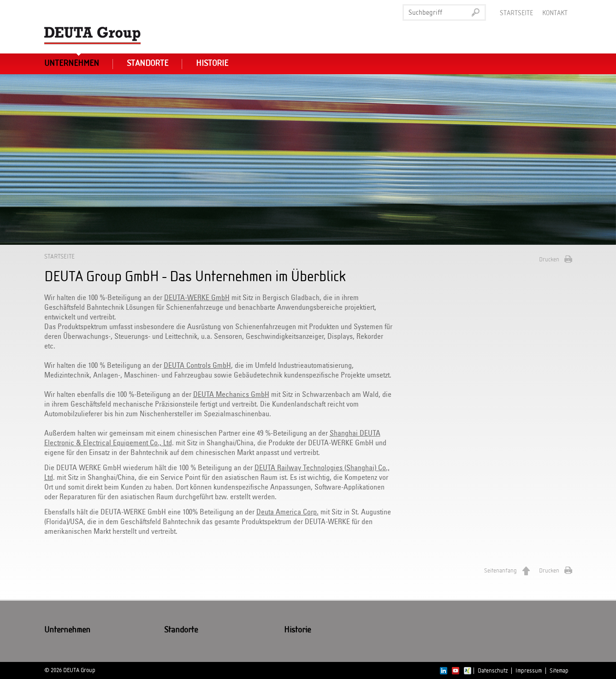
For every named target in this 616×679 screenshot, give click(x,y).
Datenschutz (493, 671)
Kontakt (555, 13)
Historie (212, 64)
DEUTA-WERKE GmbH (197, 298)
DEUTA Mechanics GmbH (231, 395)
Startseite (516, 13)
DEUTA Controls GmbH (197, 366)
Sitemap (559, 671)
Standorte (148, 64)
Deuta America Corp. (287, 512)
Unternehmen (72, 64)
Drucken (549, 260)
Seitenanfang (501, 571)
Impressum (529, 671)
